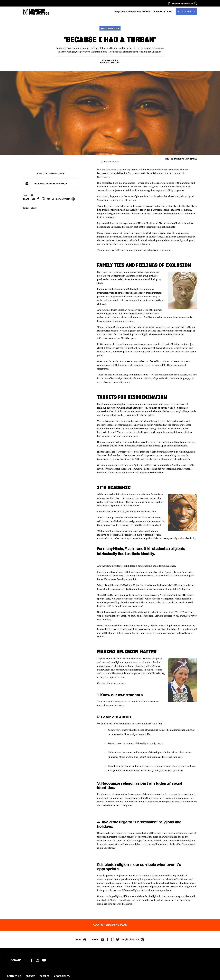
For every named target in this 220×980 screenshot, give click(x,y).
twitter (49, 199)
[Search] (196, 3)
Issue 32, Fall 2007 (110, 62)
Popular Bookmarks (182, 4)
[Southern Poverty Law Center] (25, 12)
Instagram (43, 199)
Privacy (30, 976)
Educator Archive (163, 12)
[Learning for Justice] (39, 12)
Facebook (31, 960)
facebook (38, 199)
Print (26, 196)
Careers (44, 976)
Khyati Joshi (112, 60)
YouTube (44, 960)
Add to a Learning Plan (51, 174)
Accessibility (62, 976)
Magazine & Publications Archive (132, 12)
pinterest (73, 199)
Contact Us (14, 976)
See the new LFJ (186, 12)
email (33, 199)
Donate (16, 960)
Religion (34, 208)
